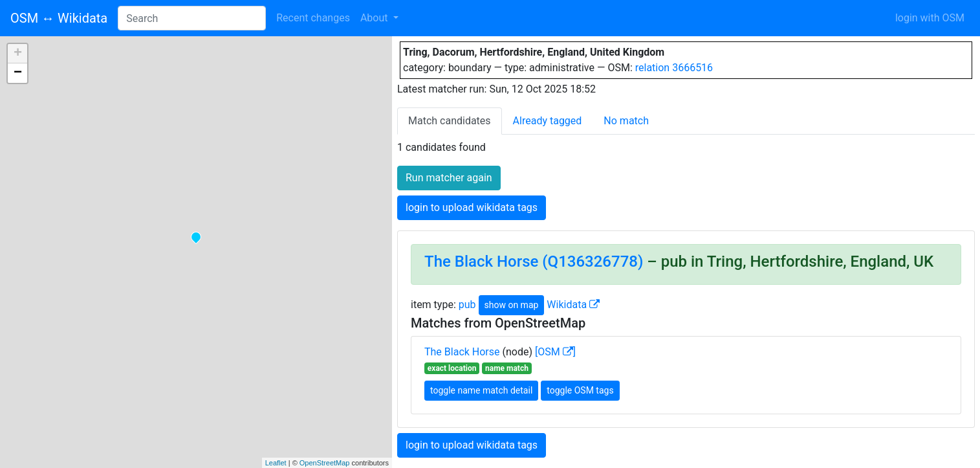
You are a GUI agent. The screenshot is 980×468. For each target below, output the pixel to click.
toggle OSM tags (580, 390)
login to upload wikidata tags (472, 207)
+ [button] (18, 54)
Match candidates (450, 121)
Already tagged (548, 121)
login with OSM (930, 18)
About (376, 18)
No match (626, 121)
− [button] (18, 73)
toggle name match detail (481, 390)
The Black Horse (462, 352)
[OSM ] (555, 352)
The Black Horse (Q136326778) (534, 262)
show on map (512, 305)
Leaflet (276, 463)
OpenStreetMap (325, 463)
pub (467, 305)
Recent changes (313, 18)
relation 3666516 (674, 68)
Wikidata (573, 305)
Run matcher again (449, 178)
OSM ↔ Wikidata (59, 18)
